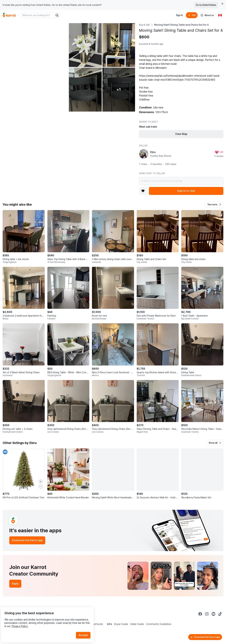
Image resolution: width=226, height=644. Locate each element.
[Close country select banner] (222, 4)
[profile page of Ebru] (144, 154)
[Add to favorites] (143, 191)
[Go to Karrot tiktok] (220, 614)
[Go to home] (9, 15)
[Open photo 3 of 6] (119, 45)
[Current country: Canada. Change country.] (220, 15)
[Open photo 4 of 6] (85, 90)
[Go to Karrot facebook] (200, 614)
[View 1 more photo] (119, 90)
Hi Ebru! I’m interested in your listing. (181, 181)
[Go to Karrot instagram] (207, 614)
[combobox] (37, 15)
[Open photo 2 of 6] (85, 45)
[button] (214, 204)
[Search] (57, 15)
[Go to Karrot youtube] (213, 614)
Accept (85, 627)
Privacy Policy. (44, 618)
